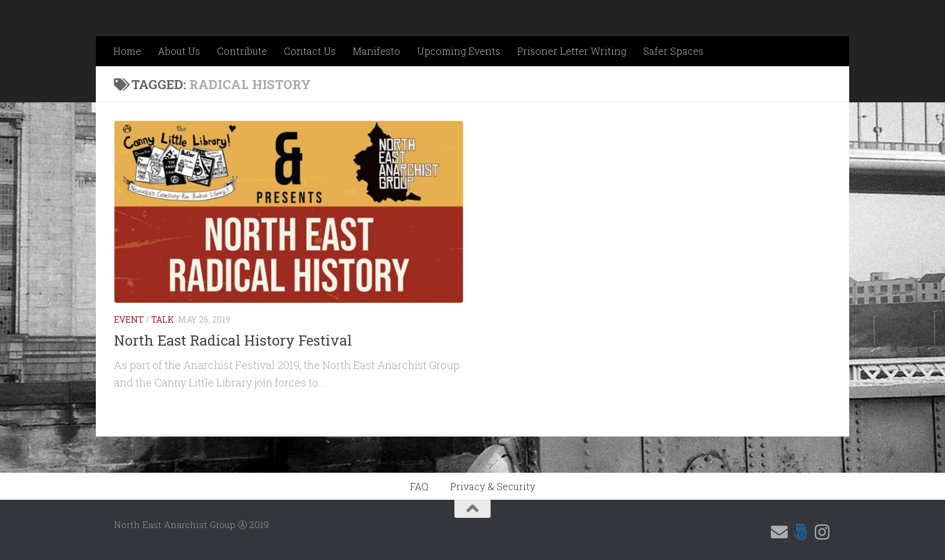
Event (129, 319)
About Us (179, 51)
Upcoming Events (459, 51)
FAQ (419, 486)
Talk (163, 319)
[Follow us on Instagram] (823, 532)
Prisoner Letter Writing (572, 51)
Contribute (242, 51)
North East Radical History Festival (233, 340)
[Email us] (779, 532)
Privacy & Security (493, 486)
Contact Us (310, 51)
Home (127, 51)
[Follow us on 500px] (801, 532)
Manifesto (376, 51)
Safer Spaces (673, 51)
